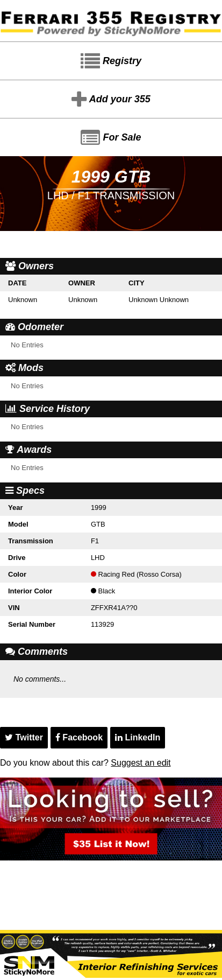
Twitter (24, 737)
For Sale (111, 138)
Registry (111, 61)
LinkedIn (138, 737)
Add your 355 (111, 100)
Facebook (79, 737)
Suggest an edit (141, 763)
